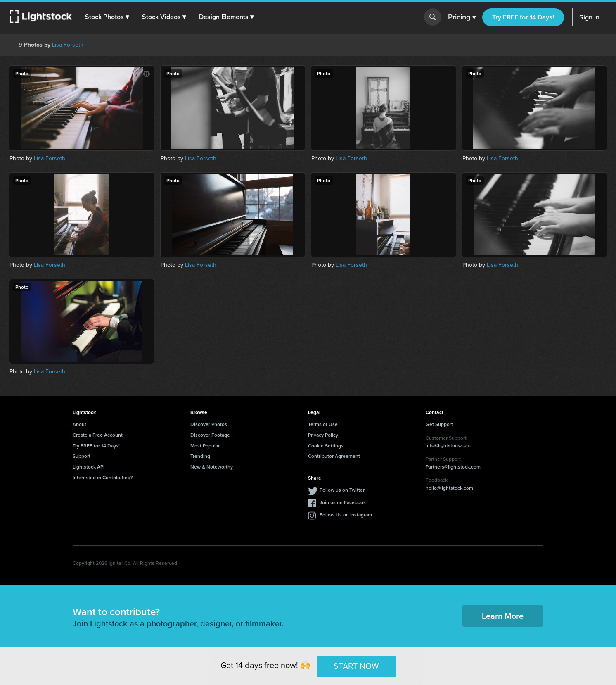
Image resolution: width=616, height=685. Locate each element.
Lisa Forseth (68, 45)
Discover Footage (210, 435)
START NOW (356, 666)
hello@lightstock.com (449, 488)
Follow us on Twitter (342, 490)
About (79, 424)
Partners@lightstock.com (453, 467)
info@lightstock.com (448, 445)
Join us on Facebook (343, 502)
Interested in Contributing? (103, 477)
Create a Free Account (98, 435)
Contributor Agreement (334, 456)
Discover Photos (209, 424)
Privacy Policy (323, 435)
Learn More (503, 616)
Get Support (439, 424)
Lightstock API (89, 467)
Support (82, 456)
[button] (107, 17)
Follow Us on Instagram (346, 515)
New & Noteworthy (212, 467)
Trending (200, 456)
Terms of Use (323, 424)
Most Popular (205, 446)
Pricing (462, 17)
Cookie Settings (326, 446)
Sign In (589, 17)
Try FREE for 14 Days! (523, 17)
